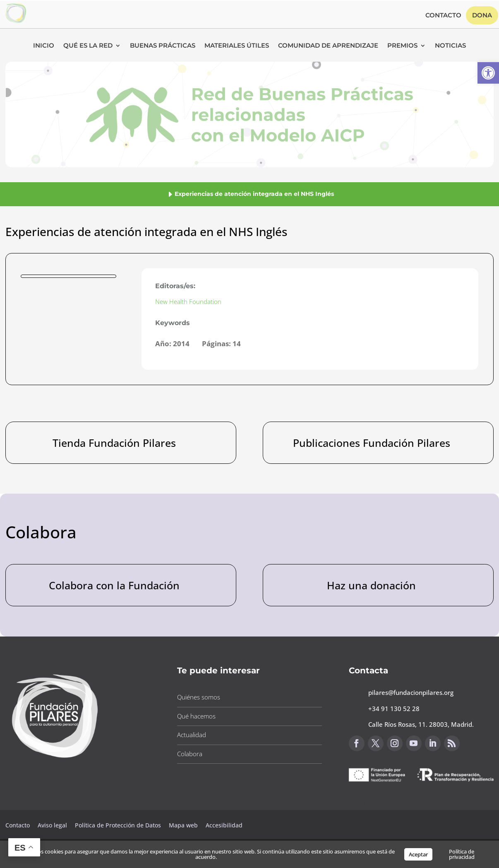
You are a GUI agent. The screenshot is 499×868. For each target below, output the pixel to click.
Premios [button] (402, 46)
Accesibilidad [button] (224, 825)
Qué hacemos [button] (196, 716)
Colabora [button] (190, 754)
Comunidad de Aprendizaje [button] (328, 46)
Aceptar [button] (418, 854)
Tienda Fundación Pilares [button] (114, 443)
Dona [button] (482, 15)
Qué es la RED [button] (88, 46)
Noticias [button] (450, 46)
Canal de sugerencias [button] (389, 802)
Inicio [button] (44, 46)
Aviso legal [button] (53, 825)
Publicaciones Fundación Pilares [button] (372, 443)
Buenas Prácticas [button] (163, 46)
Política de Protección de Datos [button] (119, 825)
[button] (488, 73)
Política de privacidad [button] (462, 854)
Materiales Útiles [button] (237, 46)
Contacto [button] (443, 16)
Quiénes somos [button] (199, 697)
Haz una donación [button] (371, 585)
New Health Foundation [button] (188, 301)
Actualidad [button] (192, 735)
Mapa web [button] (183, 825)
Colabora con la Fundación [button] (114, 585)
